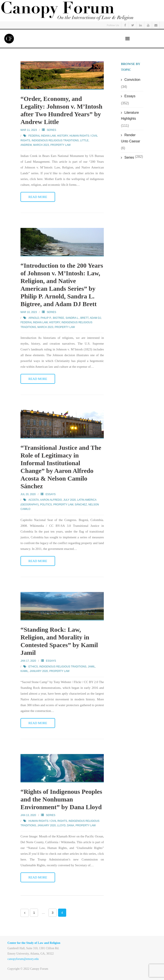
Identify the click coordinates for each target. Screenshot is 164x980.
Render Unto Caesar (130, 138)
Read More (38, 197)
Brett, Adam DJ (91, 318)
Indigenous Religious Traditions (55, 140)
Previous (25, 913)
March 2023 (41, 145)
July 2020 (70, 500)
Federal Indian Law (42, 136)
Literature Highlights (130, 116)
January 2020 (39, 671)
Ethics (33, 667)
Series (51, 130)
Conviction (132, 80)
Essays (51, 494)
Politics (46, 505)
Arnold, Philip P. (40, 318)
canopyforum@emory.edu (23, 959)
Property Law (60, 145)
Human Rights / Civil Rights (48, 821)
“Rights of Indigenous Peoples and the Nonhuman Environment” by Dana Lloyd (61, 799)
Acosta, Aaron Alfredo (45, 500)
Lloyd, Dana (66, 825)
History (62, 136)
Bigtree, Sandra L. (66, 318)
